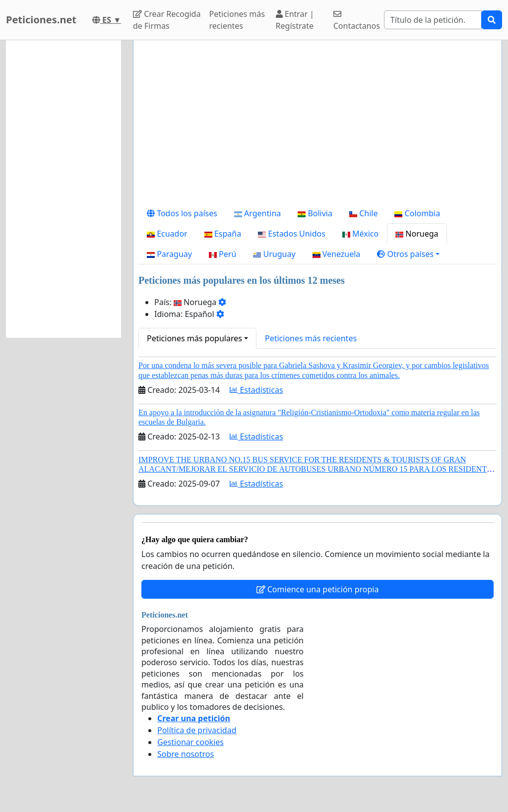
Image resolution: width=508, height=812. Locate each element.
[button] (408, 254)
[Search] (433, 20)
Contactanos (357, 21)
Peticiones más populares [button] (194, 338)
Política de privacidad (197, 730)
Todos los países (182, 213)
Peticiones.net (41, 20)
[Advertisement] (317, 125)
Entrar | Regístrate (295, 20)
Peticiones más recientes (237, 20)
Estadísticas (256, 390)
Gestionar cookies (190, 742)
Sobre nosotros (186, 754)
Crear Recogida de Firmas (167, 20)
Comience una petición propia (318, 589)
